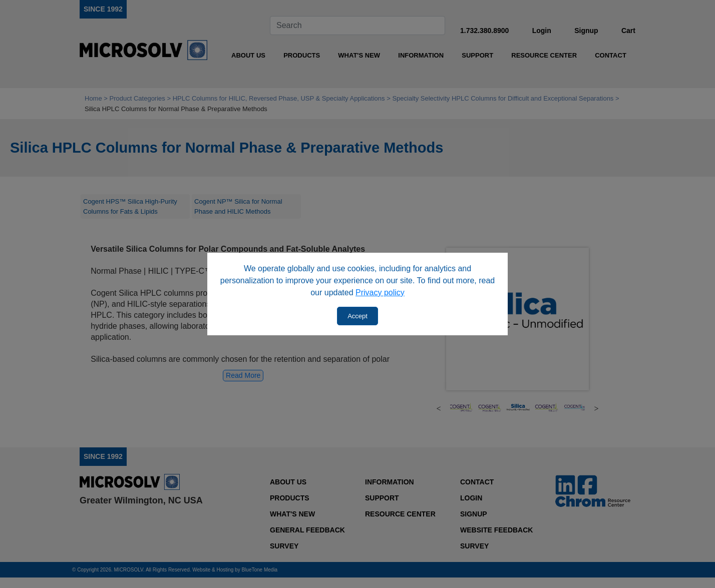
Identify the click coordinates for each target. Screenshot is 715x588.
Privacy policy (380, 292)
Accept (357, 316)
